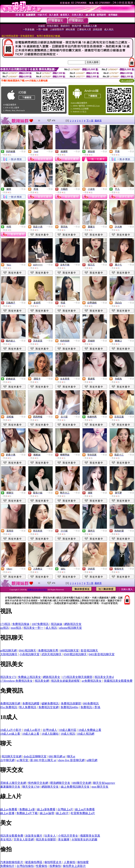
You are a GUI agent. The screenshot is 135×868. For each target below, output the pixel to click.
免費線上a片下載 (27, 813)
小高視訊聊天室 (29, 654)
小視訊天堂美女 (68, 836)
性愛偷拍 (41, 866)
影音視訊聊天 (89, 651)
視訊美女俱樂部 (46, 839)
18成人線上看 (31, 734)
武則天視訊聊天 (52, 654)
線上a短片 (62, 813)
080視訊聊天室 (69, 651)
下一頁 (90, 121)
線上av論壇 (47, 813)
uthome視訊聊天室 (70, 628)
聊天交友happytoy (104, 783)
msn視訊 (16, 628)
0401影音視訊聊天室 (102, 654)
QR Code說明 (127, 81)
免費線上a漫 (27, 809)
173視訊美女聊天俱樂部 (77, 677)
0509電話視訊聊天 (75, 654)
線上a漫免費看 (46, 809)
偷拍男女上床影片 (74, 866)
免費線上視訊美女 (29, 677)
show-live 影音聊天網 (71, 760)
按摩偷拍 (55, 866)
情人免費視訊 (28, 707)
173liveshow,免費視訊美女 (16, 681)
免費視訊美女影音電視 (37, 590)
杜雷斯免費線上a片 (83, 813)
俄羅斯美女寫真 (90, 836)
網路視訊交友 (73, 624)
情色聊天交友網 (38, 783)
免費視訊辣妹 (21, 624)
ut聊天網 (92, 760)
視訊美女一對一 (33, 628)
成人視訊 (51, 628)
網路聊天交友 (50, 787)
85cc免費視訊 (9, 707)
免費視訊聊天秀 (48, 651)
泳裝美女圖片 (34, 836)
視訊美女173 (8, 677)
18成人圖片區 (68, 730)
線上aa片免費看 (85, 809)
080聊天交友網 (82, 783)
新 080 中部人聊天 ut (43, 760)
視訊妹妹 (57, 624)
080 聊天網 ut (57, 756)
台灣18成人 (50, 730)
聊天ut (71, 756)
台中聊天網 (7, 760)
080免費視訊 (91, 703)
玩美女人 (50, 836)
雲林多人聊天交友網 (13, 783)
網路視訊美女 (52, 677)
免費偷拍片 (7, 866)
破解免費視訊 (50, 703)
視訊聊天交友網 (11, 756)
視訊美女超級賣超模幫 (65, 681)
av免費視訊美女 (92, 681)
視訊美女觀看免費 (12, 836)
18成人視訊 (68, 734)
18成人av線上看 (10, 734)
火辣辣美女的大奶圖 (84, 839)
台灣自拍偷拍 (25, 866)
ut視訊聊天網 (8, 651)
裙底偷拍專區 (34, 862)
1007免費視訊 (40, 624)
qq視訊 (4, 628)
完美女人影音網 (24, 839)
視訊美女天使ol (104, 677)
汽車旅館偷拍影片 (12, 862)
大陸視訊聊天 (9, 654)
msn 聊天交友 (100, 787)
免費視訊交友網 (48, 707)
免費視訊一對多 (90, 707)
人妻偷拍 (69, 862)
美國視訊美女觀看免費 (118, 681)
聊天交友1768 (31, 787)
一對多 (23, 151)
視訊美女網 (42, 681)
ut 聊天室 (23, 760)
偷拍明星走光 (53, 862)
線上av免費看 (9, 809)
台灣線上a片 (65, 809)
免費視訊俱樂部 (71, 703)
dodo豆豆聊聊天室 (35, 756)
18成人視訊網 (86, 734)
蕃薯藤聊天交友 (10, 787)
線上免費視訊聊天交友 (75, 787)
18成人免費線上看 (90, 730)
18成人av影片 (32, 730)
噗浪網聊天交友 (60, 783)
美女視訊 (6, 839)
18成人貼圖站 (50, 734)
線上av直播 (7, 813)
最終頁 (98, 121)
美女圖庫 (64, 839)
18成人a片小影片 (11, 730)
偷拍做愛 (83, 862)
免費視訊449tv (69, 707)
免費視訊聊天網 (10, 703)
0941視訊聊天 (27, 651)
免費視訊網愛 (31, 703)
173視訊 (5, 624)
